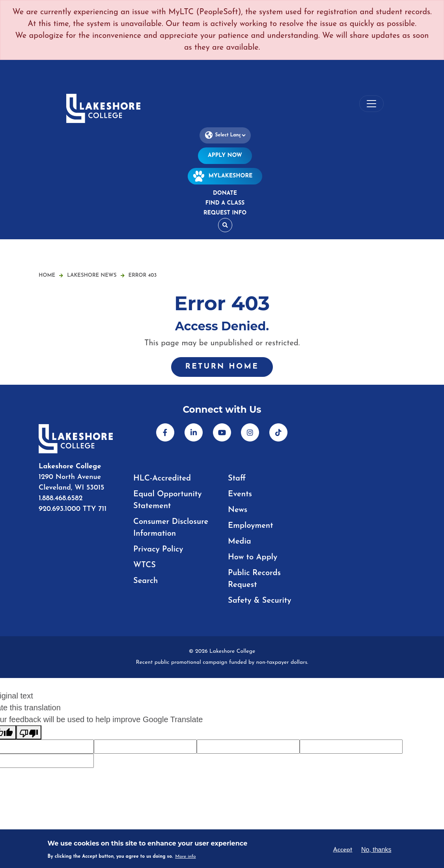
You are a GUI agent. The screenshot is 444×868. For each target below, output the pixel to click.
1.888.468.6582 (61, 498)
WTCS (145, 565)
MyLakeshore (225, 176)
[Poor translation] (29, 732)
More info (186, 857)
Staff (237, 479)
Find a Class (225, 203)
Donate (225, 193)
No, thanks (376, 850)
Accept (342, 850)
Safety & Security (260, 601)
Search (146, 581)
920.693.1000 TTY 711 (73, 509)
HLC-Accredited (162, 479)
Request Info (225, 213)
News (238, 510)
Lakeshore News (96, 275)
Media (240, 542)
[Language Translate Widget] (225, 135)
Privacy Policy (158, 549)
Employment (251, 526)
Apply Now (225, 156)
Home (47, 275)
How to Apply (253, 557)
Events (240, 494)
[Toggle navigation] (371, 104)
